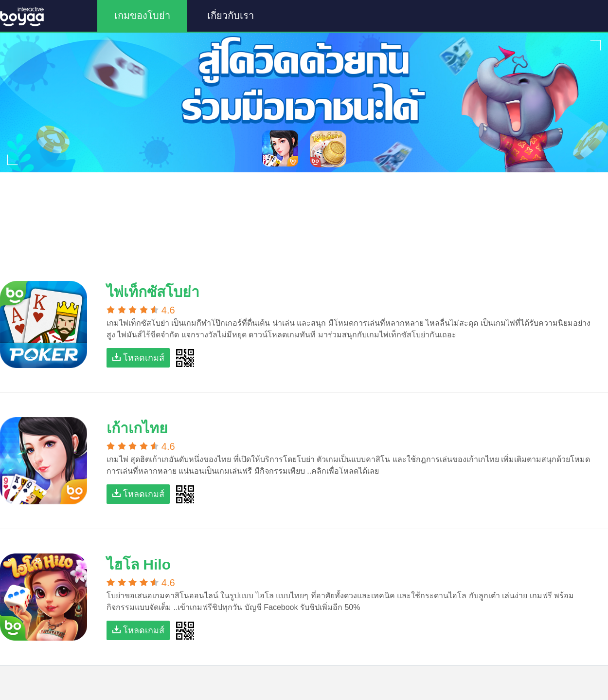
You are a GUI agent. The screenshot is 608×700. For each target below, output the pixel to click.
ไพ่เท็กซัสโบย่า (153, 292)
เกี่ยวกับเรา (231, 16)
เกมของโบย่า (142, 16)
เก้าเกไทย (137, 428)
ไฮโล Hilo (139, 564)
